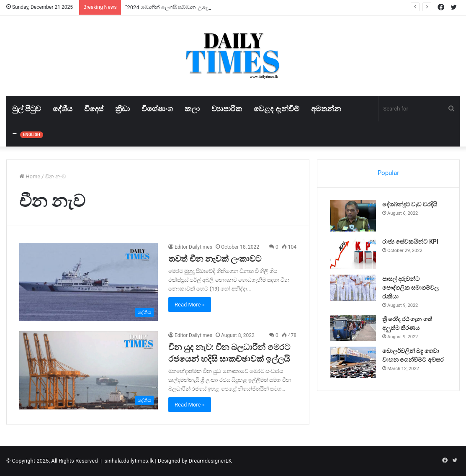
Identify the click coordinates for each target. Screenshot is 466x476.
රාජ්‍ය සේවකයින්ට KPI (410, 242)
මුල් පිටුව (27, 109)
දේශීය (63, 109)
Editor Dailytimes (193, 247)
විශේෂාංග (157, 109)
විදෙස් (94, 109)
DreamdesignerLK (210, 461)
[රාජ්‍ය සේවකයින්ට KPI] (353, 253)
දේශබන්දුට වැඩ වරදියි (410, 204)
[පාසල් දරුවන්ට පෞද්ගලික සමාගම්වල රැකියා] (353, 288)
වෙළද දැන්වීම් (276, 109)
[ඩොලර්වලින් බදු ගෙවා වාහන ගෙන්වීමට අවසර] (353, 362)
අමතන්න (326, 109)
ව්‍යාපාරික (227, 109)
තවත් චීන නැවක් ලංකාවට (215, 259)
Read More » (190, 305)
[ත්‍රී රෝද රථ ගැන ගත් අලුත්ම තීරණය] (353, 328)
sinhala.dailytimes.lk (129, 461)
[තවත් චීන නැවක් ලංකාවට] (89, 282)
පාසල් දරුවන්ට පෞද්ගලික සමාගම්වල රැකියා (411, 288)
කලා (192, 109)
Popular (389, 173)
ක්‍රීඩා (122, 109)
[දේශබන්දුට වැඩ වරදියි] (353, 216)
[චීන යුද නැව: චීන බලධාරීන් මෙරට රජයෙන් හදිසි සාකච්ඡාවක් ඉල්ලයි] (89, 370)
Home (30, 176)
